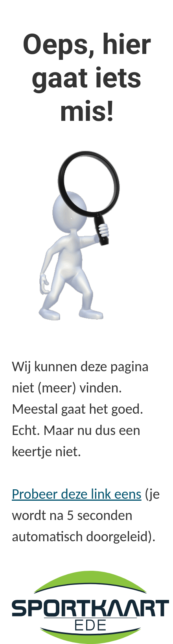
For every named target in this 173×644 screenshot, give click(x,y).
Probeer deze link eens (77, 494)
